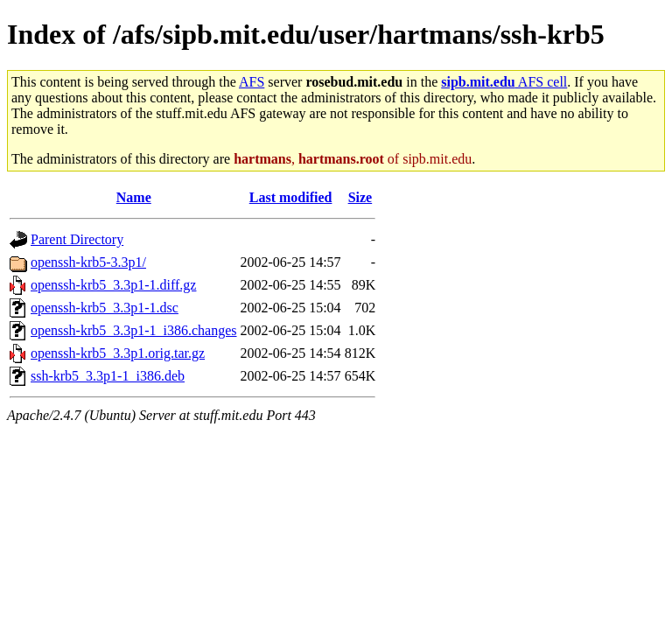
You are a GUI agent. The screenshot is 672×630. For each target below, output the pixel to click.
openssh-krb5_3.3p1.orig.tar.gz (118, 353)
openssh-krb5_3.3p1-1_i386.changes (134, 330)
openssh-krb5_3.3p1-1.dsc (105, 308)
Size (360, 197)
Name (134, 197)
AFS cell (504, 82)
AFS (252, 82)
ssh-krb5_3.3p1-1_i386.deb (108, 376)
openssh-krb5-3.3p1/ (88, 262)
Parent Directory (77, 239)
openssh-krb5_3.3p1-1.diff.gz (113, 285)
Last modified (291, 197)
